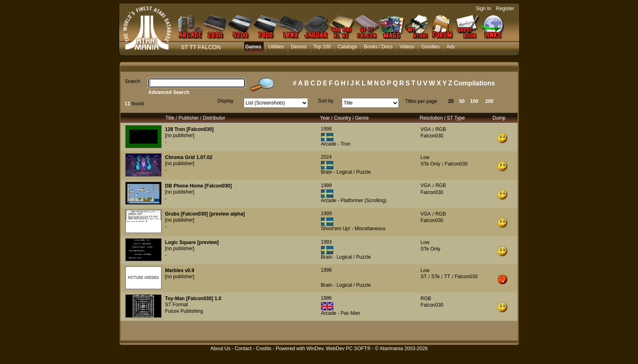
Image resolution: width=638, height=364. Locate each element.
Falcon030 (432, 136)
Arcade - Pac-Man (341, 313)
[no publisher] (180, 135)
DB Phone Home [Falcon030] (199, 186)
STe (436, 277)
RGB (441, 129)
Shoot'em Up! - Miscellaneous (353, 229)
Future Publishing (184, 311)
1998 (327, 129)
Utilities (276, 47)
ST (424, 277)
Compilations (474, 83)
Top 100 (322, 47)
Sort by (326, 101)
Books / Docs (378, 47)
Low (425, 157)
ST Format (177, 305)
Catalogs (347, 47)
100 (474, 101)
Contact (243, 349)
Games (253, 47)
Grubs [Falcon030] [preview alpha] (205, 214)
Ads (451, 47)
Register (505, 9)
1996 (327, 298)
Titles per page (421, 101)
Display (226, 101)
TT (447, 277)
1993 (327, 242)
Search (133, 81)
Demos (299, 47)
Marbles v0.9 (180, 270)
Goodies (430, 47)
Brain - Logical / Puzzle (346, 172)
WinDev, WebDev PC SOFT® (339, 349)
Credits (264, 349)
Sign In (484, 9)
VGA (426, 129)
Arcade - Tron (336, 144)
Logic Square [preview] (192, 242)
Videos (407, 47)
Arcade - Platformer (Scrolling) (354, 201)
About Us (220, 349)
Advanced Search (169, 92)
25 (451, 101)
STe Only (431, 164)
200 (489, 101)
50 (462, 101)
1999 (327, 185)
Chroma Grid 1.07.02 (189, 157)
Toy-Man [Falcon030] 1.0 (193, 299)
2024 (327, 157)
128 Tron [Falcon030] (189, 129)
